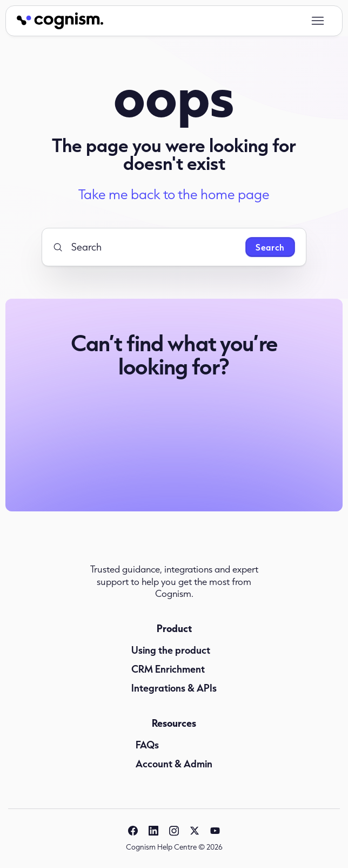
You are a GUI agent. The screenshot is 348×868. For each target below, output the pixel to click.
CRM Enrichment (168, 669)
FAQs (147, 745)
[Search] (145, 247)
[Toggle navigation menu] (317, 21)
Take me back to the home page (174, 194)
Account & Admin (174, 764)
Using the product (171, 650)
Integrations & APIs (174, 688)
